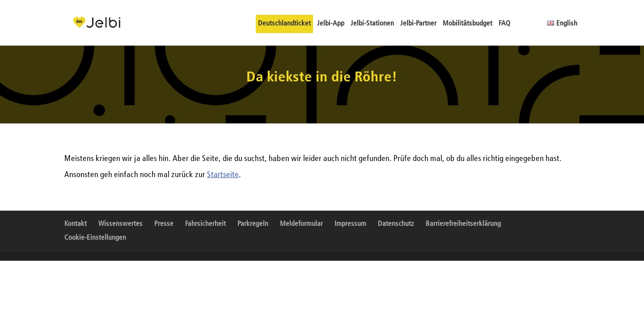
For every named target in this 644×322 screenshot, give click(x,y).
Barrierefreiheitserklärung (463, 224)
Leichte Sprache (521, 23)
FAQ (504, 24)
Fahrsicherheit (205, 224)
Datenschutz (396, 224)
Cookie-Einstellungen (95, 238)
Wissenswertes (121, 224)
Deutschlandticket (284, 24)
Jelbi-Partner (418, 24)
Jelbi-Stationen (372, 24)
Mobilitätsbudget (468, 24)
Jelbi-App (331, 24)
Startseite (223, 175)
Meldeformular (301, 224)
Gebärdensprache (536, 23)
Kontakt (76, 224)
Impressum (350, 224)
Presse (164, 224)
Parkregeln (253, 224)
